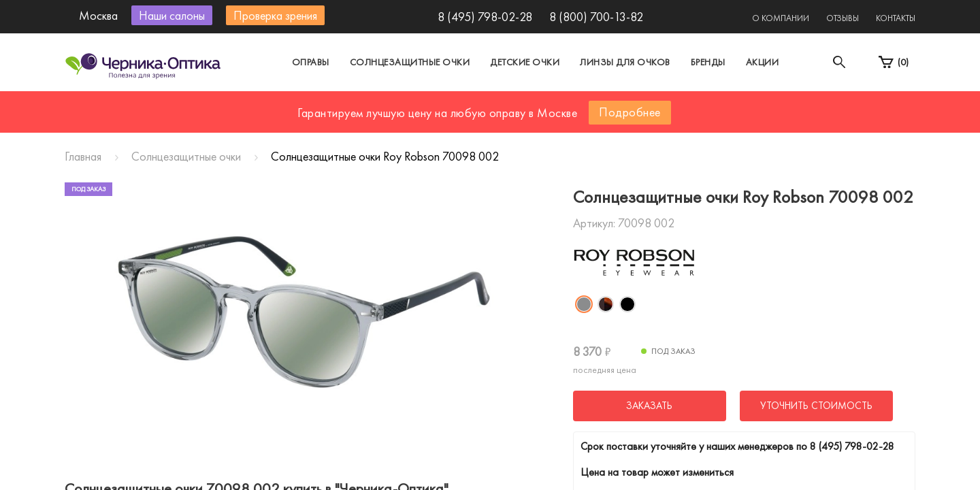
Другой (552, 104)
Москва (364, 104)
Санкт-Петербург (458, 104)
